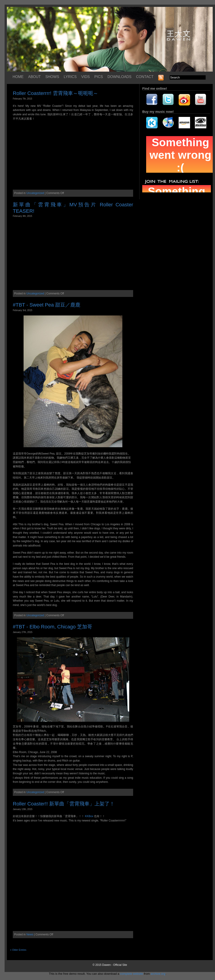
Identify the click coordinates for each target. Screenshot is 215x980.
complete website (132, 974)
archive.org (158, 974)
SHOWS (52, 77)
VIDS (85, 77)
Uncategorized (35, 193)
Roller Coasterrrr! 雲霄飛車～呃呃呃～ (55, 93)
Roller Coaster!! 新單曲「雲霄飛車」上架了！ (64, 804)
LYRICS (70, 77)
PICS (99, 77)
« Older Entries (18, 950)
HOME (18, 77)
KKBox (89, 816)
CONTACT (145, 77)
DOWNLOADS (120, 77)
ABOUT (34, 77)
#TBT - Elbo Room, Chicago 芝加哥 (52, 627)
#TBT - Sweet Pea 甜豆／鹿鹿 (47, 305)
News (30, 934)
